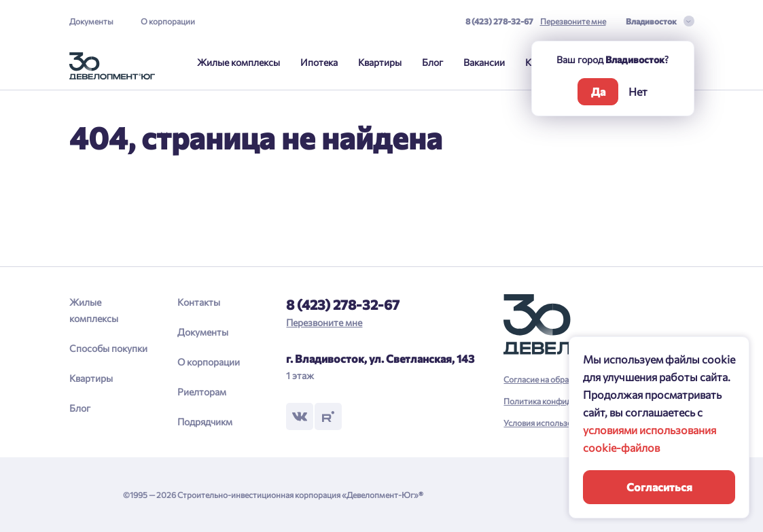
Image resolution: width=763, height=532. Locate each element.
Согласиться (659, 487)
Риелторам (202, 392)
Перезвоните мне (573, 21)
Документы (91, 21)
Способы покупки (108, 348)
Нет (638, 91)
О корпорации (168, 21)
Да (598, 91)
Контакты (199, 302)
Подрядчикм (205, 422)
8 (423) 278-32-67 (499, 21)
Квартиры (380, 62)
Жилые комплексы (238, 62)
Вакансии (484, 62)
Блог (432, 62)
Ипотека (319, 62)
